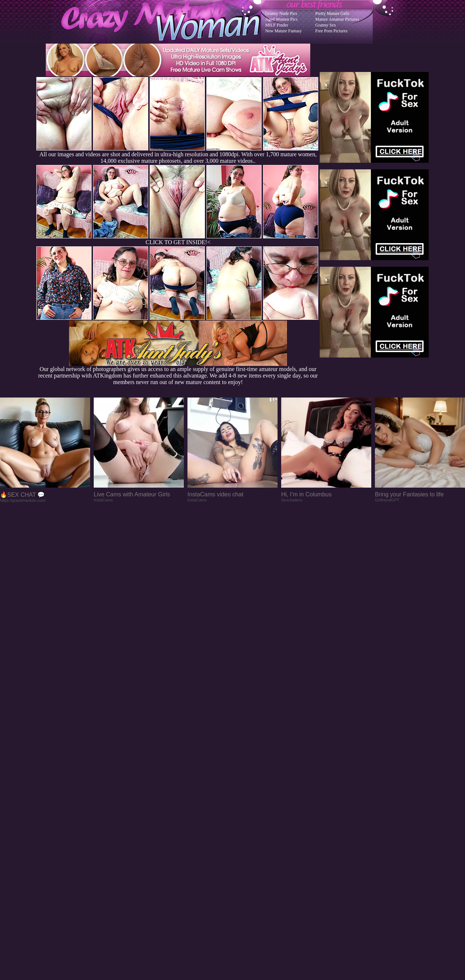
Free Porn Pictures (331, 31)
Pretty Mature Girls (332, 13)
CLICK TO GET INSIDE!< (178, 242)
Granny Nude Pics (281, 13)
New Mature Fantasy (284, 31)
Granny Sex (326, 25)
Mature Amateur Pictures (337, 19)
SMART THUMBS (245, 834)
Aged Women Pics (281, 19)
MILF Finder (277, 25)
